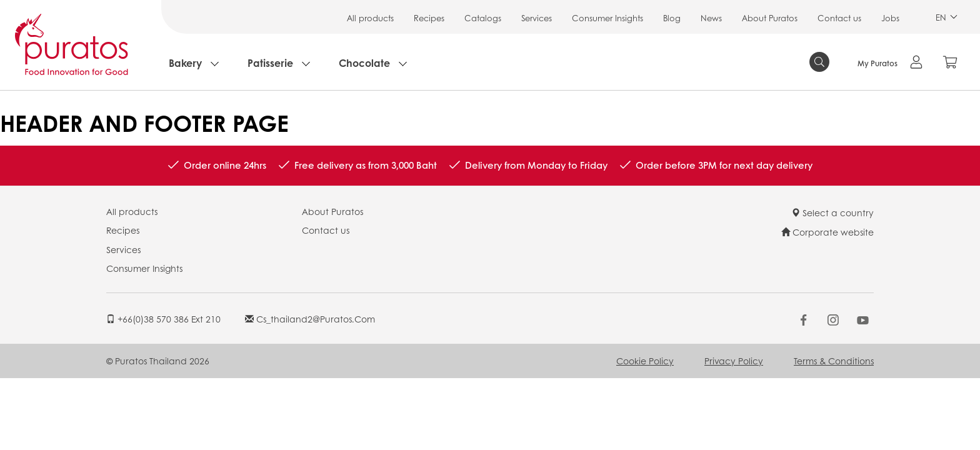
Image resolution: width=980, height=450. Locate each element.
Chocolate (364, 63)
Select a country (832, 212)
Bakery (185, 63)
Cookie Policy (645, 361)
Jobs (890, 18)
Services (537, 18)
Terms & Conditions (834, 361)
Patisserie (270, 63)
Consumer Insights (607, 18)
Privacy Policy (734, 361)
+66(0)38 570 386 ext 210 (163, 319)
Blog (672, 18)
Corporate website (827, 232)
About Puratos (770, 18)
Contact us (839, 18)
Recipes (429, 18)
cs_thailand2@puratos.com (310, 319)
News (711, 18)
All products (370, 18)
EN (947, 17)
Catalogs (483, 18)
